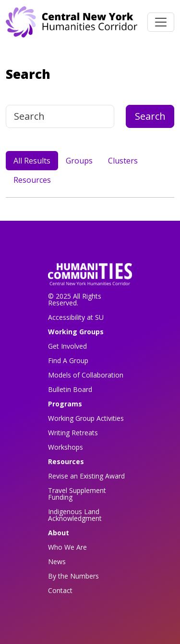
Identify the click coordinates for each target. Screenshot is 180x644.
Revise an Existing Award (86, 476)
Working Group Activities (86, 418)
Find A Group (68, 360)
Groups (79, 161)
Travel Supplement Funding (77, 494)
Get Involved (67, 346)
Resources (32, 180)
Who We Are (67, 547)
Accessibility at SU (76, 317)
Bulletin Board (70, 389)
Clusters (123, 161)
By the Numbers (73, 576)
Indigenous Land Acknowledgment (75, 515)
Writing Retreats (73, 433)
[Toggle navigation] (161, 22)
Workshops (66, 447)
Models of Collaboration (86, 375)
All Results (32, 161)
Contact (60, 590)
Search (150, 116)
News (57, 562)
